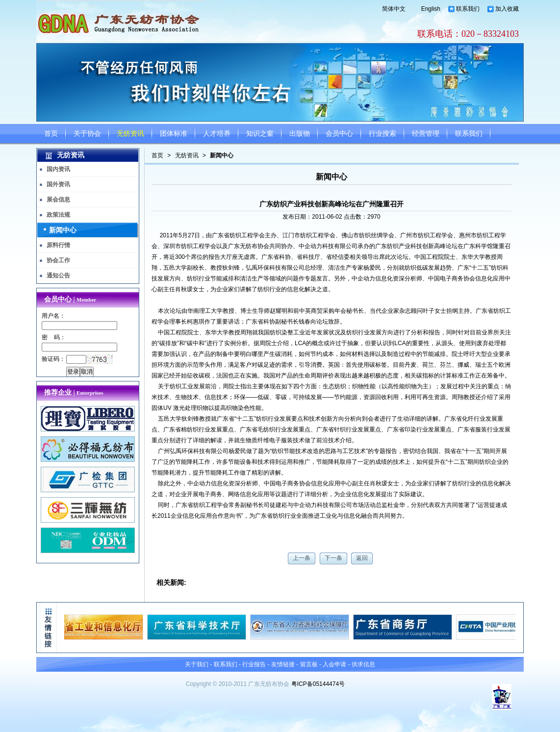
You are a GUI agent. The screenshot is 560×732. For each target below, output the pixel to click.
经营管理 (426, 134)
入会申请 (334, 664)
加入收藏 (507, 9)
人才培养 (217, 134)
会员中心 (339, 134)
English (431, 9)
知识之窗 (260, 134)
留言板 (309, 664)
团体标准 (174, 134)
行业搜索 (382, 134)
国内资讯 (58, 169)
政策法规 (58, 215)
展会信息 (58, 200)
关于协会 (87, 134)
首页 (51, 134)
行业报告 (254, 664)
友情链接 (283, 664)
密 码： (54, 337)
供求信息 (363, 664)
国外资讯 (58, 184)
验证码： (53, 359)
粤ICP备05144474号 (318, 684)
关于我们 (197, 664)
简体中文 (394, 9)
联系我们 (468, 9)
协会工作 (58, 260)
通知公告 (58, 276)
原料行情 (58, 245)
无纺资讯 (130, 134)
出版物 (300, 134)
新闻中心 (222, 155)
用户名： (53, 316)
